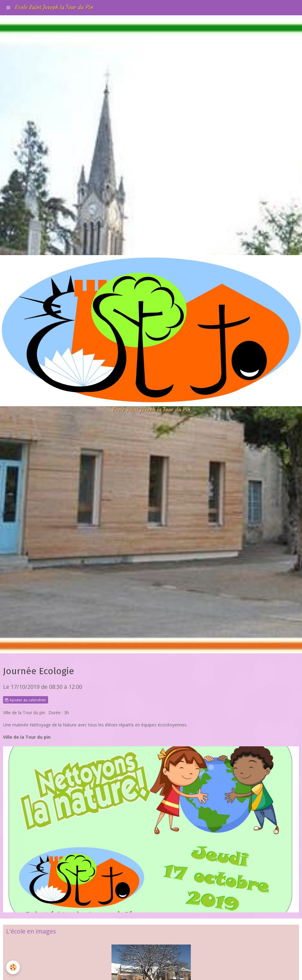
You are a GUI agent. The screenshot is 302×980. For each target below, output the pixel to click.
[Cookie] (13, 967)
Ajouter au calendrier (26, 700)
